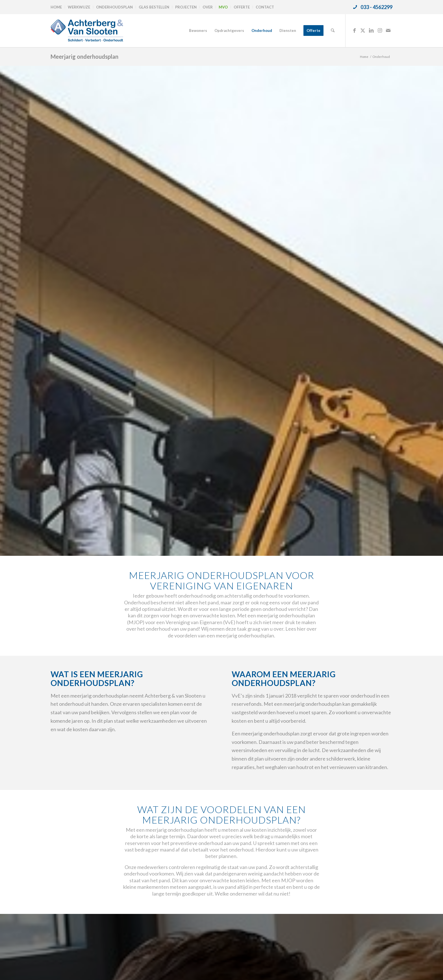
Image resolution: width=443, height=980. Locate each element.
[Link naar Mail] (388, 30)
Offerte (242, 7)
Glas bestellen (154, 7)
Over (208, 7)
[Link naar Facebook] (354, 30)
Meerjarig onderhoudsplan (84, 56)
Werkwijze (79, 7)
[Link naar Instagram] (380, 30)
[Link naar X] (363, 30)
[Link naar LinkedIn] (371, 30)
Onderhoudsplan (114, 7)
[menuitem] (58, 7)
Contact (265, 7)
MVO (223, 7)
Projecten (186, 7)
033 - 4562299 (376, 7)
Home (56, 7)
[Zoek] (333, 31)
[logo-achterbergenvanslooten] (87, 31)
